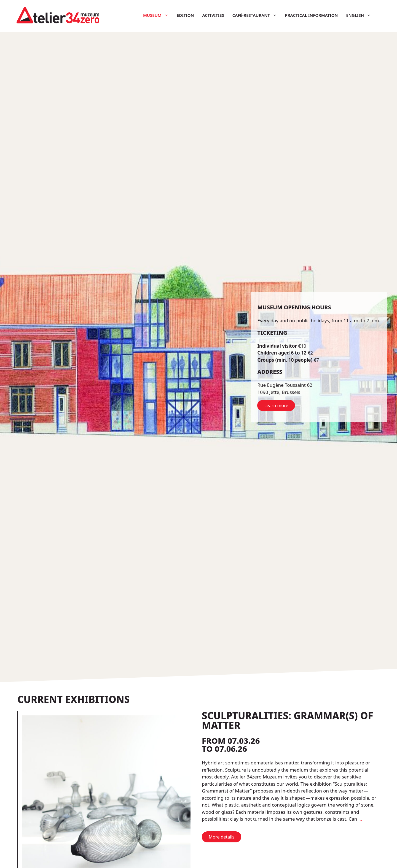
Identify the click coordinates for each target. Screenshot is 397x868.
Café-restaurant (257, 15)
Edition (185, 15)
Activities (213, 15)
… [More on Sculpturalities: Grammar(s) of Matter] (360, 819)
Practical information (312, 15)
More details (222, 837)
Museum (158, 15)
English (361, 15)
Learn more (276, 405)
